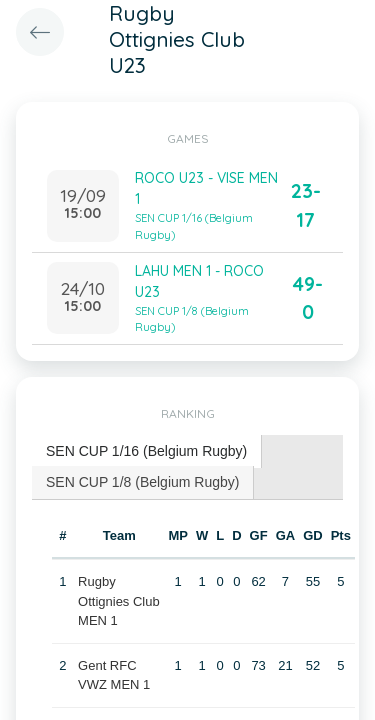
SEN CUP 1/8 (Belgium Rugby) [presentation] (142, 482)
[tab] (147, 451)
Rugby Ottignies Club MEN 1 (119, 601)
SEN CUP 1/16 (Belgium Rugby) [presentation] (146, 451)
